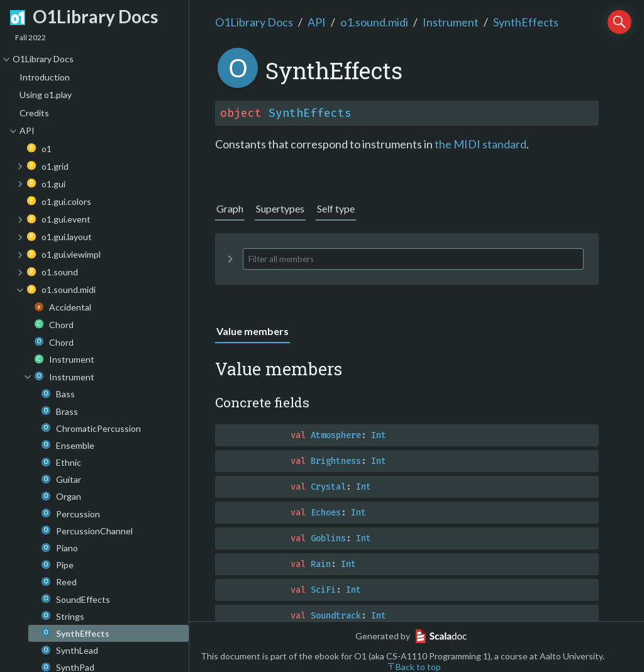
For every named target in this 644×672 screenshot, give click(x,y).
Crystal (328, 487)
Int (379, 435)
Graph (230, 208)
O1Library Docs (254, 22)
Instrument (451, 22)
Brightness (336, 461)
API (317, 22)
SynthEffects (526, 22)
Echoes (326, 513)
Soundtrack (336, 616)
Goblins (328, 538)
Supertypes (280, 208)
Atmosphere (336, 435)
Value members (253, 331)
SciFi (323, 590)
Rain (321, 564)
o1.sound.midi (374, 22)
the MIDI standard (480, 144)
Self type (336, 208)
